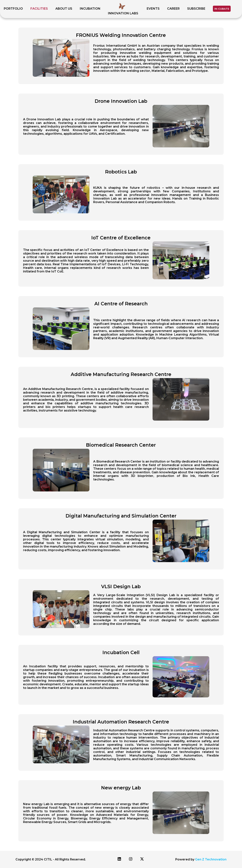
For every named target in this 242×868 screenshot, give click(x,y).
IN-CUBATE (222, 9)
